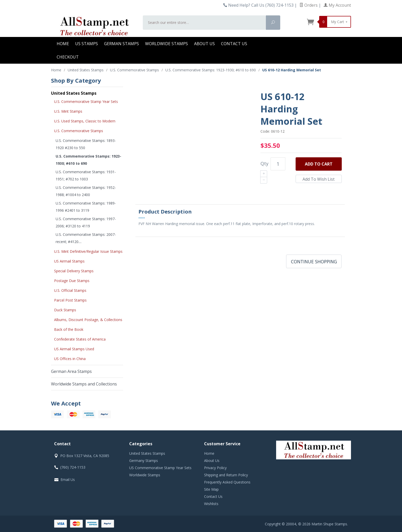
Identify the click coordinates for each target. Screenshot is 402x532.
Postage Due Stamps (72, 281)
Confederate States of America (80, 339)
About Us (204, 44)
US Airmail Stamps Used (74, 349)
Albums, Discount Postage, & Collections (88, 320)
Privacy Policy (215, 468)
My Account (337, 5)
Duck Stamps (65, 310)
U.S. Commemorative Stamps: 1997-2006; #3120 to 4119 (86, 222)
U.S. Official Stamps (70, 290)
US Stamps (87, 44)
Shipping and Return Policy (226, 475)
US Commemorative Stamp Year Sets (160, 468)
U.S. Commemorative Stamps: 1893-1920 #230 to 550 (86, 144)
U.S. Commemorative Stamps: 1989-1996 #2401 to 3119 (86, 207)
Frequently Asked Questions (227, 482)
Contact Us (234, 44)
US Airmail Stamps (69, 261)
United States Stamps (74, 93)
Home (63, 44)
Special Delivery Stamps (74, 271)
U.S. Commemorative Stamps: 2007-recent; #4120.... (86, 238)
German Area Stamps (71, 371)
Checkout (68, 57)
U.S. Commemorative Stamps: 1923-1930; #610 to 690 (88, 160)
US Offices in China (70, 359)
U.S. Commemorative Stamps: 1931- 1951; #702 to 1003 (86, 175)
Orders (309, 5)
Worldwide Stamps (167, 44)
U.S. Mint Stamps (68, 111)
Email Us (68, 480)
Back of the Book (69, 329)
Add (319, 164)
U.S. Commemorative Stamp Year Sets (86, 101)
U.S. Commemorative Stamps (79, 131)
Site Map (211, 489)
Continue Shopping (314, 262)
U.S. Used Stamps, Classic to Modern (85, 121)
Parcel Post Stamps (70, 300)
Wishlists (211, 504)
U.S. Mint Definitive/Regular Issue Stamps (88, 251)
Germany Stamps (144, 461)
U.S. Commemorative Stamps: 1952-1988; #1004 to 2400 (86, 191)
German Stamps (122, 44)
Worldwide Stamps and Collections (84, 384)
